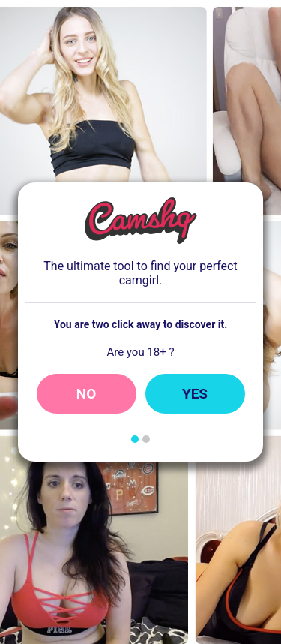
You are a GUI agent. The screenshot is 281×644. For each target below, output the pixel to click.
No (87, 394)
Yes (195, 394)
